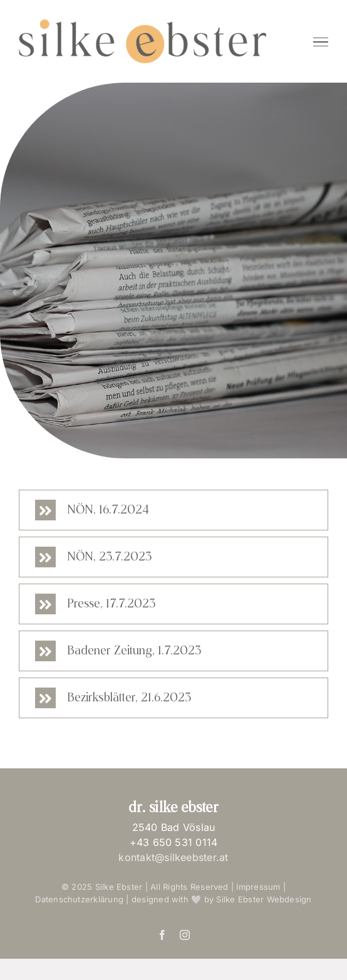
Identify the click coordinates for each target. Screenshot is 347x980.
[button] (173, 510)
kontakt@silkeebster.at (173, 857)
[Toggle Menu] (321, 42)
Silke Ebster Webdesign (264, 899)
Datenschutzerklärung (79, 899)
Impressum (259, 887)
